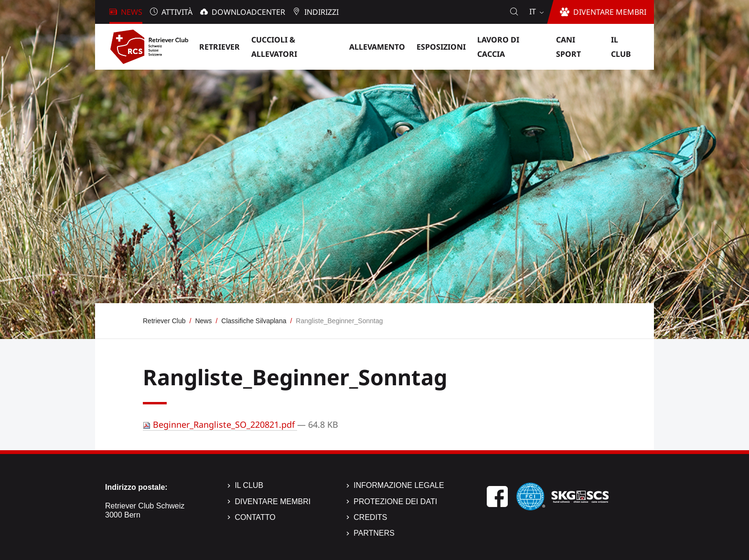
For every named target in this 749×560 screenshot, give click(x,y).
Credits (370, 517)
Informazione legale (399, 485)
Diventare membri (273, 502)
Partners (374, 533)
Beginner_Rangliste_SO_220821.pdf (220, 424)
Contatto (255, 517)
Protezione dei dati (395, 502)
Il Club (249, 485)
